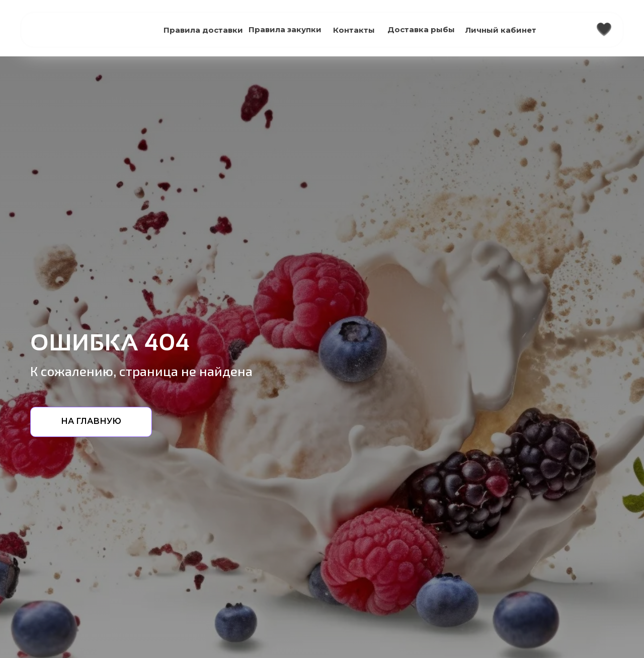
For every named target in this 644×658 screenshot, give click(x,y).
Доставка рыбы (421, 29)
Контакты (354, 30)
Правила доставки (203, 30)
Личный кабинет (501, 30)
